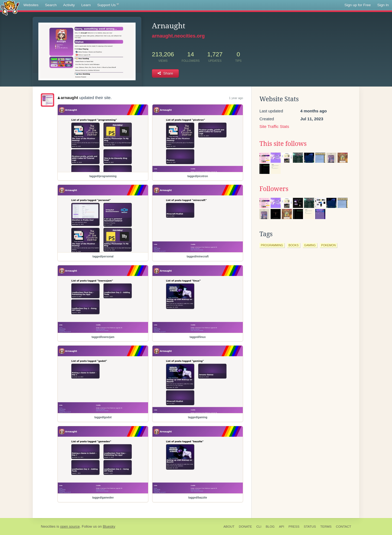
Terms (326, 527)
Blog (270, 527)
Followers (274, 189)
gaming (310, 245)
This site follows (283, 144)
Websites (31, 5)
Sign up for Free (358, 5)
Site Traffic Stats (274, 126)
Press (294, 527)
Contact (344, 527)
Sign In (383, 5)
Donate (245, 527)
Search (51, 5)
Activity (69, 5)
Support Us (108, 5)
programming (272, 245)
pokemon (329, 245)
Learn (86, 5)
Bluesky (109, 526)
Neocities (48, 526)
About (229, 527)
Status (310, 527)
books (294, 245)
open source (70, 526)
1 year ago (236, 98)
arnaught (68, 98)
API (282, 527)
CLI (259, 527)
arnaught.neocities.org (178, 36)
